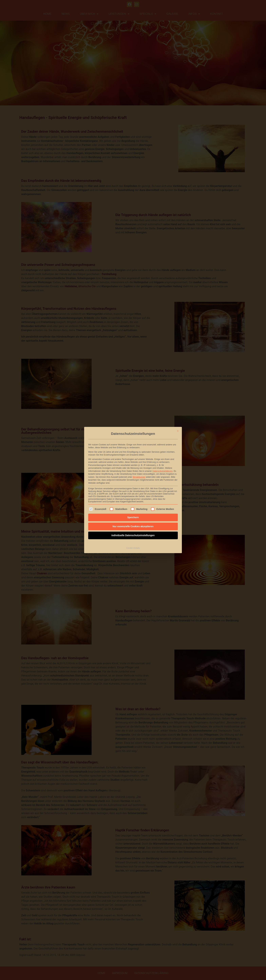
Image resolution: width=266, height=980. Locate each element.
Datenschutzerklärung (162, 465)
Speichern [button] (133, 512)
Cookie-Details (133, 542)
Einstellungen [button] (139, 471)
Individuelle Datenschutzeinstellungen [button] (133, 530)
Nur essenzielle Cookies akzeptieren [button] (133, 521)
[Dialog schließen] (178, 425)
